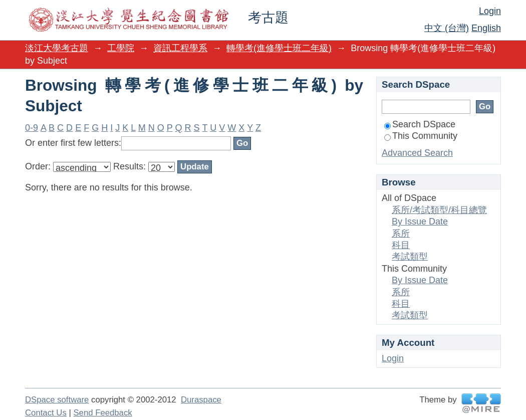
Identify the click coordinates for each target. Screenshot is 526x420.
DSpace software (57, 400)
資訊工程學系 (180, 48)
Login (490, 11)
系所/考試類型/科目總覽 (439, 210)
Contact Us (46, 413)
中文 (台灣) (447, 28)
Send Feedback (102, 413)
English (486, 28)
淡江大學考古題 (57, 48)
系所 (401, 234)
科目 (401, 245)
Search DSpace (420, 124)
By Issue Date (420, 222)
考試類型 (410, 257)
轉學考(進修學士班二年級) (279, 48)
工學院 (121, 48)
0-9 (32, 128)
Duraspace (201, 400)
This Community (421, 136)
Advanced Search (417, 153)
